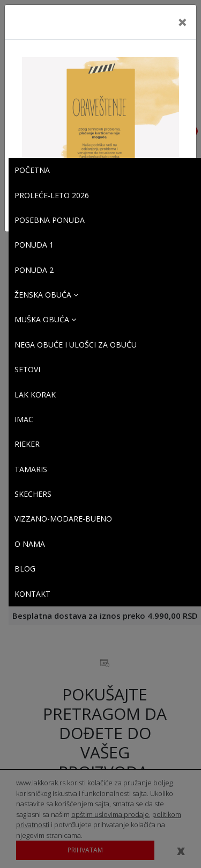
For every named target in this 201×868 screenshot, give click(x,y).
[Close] (183, 22)
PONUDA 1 (34, 245)
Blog (25, 569)
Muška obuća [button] (45, 319)
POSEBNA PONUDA (50, 220)
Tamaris (31, 469)
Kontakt (32, 594)
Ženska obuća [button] (46, 295)
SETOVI (27, 369)
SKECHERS (33, 494)
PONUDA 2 (34, 270)
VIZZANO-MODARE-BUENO (63, 519)
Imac (24, 419)
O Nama (30, 544)
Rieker (27, 444)
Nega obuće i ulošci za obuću (76, 345)
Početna (32, 170)
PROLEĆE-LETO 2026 (52, 195)
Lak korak (35, 395)
